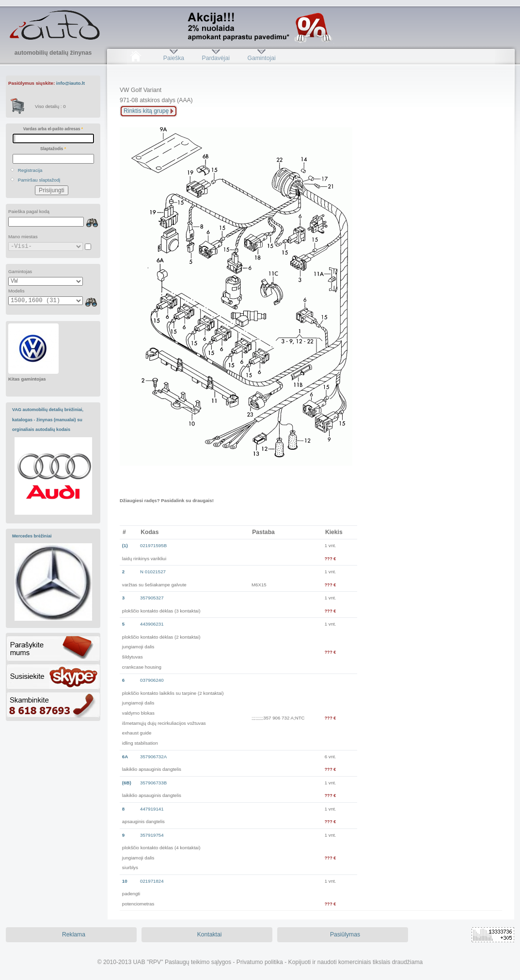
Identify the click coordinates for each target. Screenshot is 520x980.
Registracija (30, 170)
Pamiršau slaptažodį (39, 180)
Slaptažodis (53, 149)
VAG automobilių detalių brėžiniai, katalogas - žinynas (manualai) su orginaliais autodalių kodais (48, 420)
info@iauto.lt (71, 83)
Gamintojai (261, 58)
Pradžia (135, 58)
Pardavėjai (216, 58)
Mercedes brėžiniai (32, 536)
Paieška (174, 58)
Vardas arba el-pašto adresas (53, 129)
